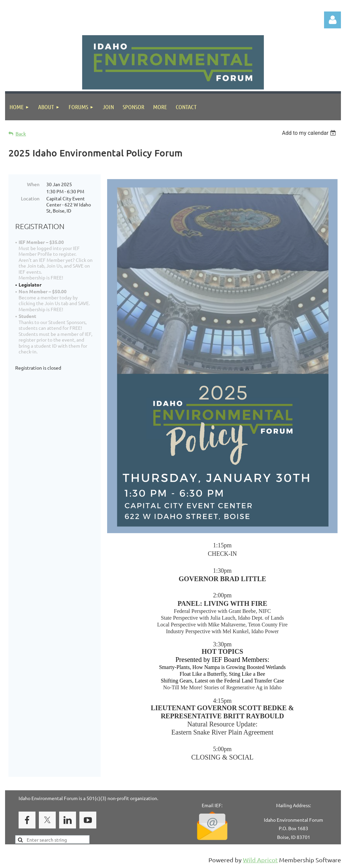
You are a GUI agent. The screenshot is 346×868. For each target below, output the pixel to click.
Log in (332, 20)
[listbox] (310, 133)
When (33, 184)
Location (30, 198)
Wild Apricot (260, 860)
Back (21, 134)
